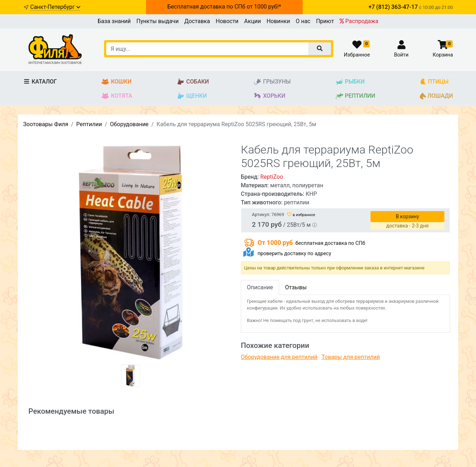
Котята (117, 96)
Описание (260, 287)
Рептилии (355, 96)
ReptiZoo (272, 177)
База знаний (114, 21)
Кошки (116, 82)
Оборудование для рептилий (279, 357)
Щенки (192, 96)
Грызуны (272, 82)
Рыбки (350, 82)
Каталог (40, 82)
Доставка (197, 21)
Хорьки (269, 96)
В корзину (407, 216)
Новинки (278, 21)
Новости (227, 21)
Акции (252, 21)
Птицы (434, 82)
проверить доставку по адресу (294, 254)
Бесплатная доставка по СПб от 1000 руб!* (224, 7)
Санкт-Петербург (55, 7)
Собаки (193, 82)
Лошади (436, 96)
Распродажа (359, 21)
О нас (303, 21)
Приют (325, 21)
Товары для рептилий (351, 357)
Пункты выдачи (158, 21)
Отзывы (296, 287)
